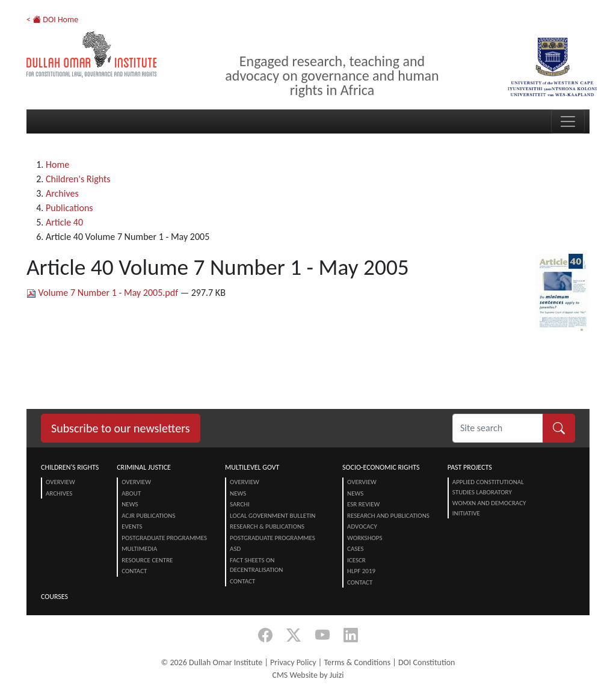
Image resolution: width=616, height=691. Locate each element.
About (131, 493)
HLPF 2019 (361, 571)
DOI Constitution (427, 662)
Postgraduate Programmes (164, 538)
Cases (356, 549)
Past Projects (470, 467)
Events (132, 527)
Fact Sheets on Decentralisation (256, 565)
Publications (69, 208)
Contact (134, 571)
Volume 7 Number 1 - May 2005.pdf (103, 293)
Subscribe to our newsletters (121, 428)
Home (57, 164)
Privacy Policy (293, 662)
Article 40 (64, 222)
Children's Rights (78, 179)
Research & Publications (267, 527)
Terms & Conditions (357, 662)
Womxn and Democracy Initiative (489, 508)
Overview (60, 482)
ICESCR (356, 560)
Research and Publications (388, 516)
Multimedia (139, 549)
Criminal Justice (144, 467)
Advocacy (362, 527)
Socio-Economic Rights (381, 467)
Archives (62, 193)
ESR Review (363, 504)
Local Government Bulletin (273, 516)
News (130, 504)
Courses (54, 597)
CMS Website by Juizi (308, 675)
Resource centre (147, 560)
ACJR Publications (148, 516)
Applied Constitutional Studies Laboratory (488, 487)
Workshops (365, 538)
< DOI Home (52, 20)
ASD (235, 549)
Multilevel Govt (252, 467)
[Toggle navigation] (568, 121)
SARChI (240, 504)
